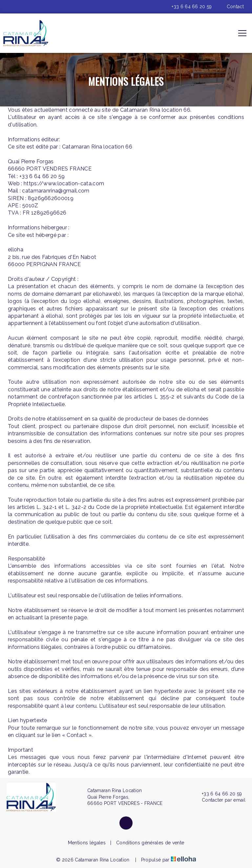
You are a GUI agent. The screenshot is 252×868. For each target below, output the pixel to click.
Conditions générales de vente (150, 843)
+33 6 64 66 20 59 (218, 794)
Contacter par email (220, 800)
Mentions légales (87, 843)
